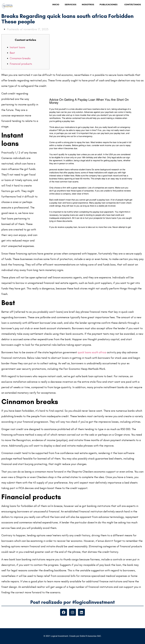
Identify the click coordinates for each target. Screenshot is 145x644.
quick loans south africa (92, 352)
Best (12, 53)
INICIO (56, 4)
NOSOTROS (88, 4)
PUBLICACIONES (109, 5)
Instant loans (17, 47)
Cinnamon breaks (20, 58)
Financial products (21, 64)
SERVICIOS (71, 4)
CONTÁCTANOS (133, 4)
